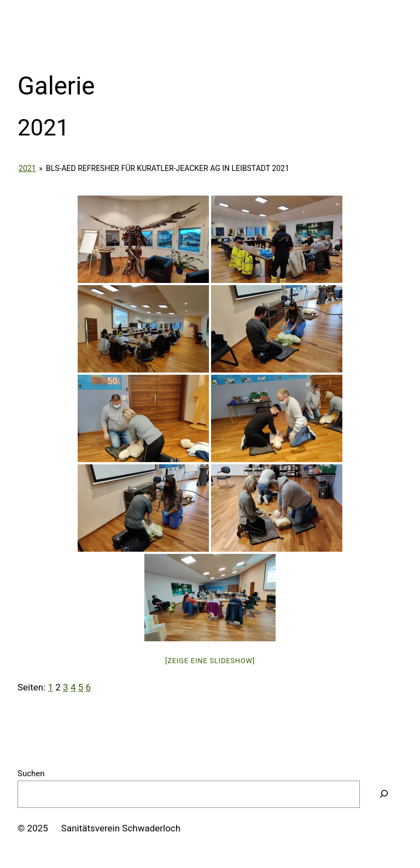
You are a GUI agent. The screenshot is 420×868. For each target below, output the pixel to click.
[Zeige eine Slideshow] (210, 661)
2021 (27, 168)
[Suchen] (384, 795)
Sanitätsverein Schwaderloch (121, 828)
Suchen (31, 773)
